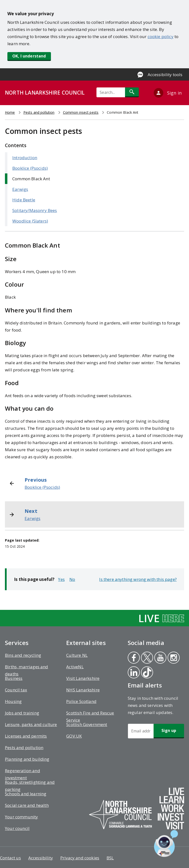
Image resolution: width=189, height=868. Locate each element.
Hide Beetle (24, 200)
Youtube (159, 658)
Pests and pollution (39, 112)
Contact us (10, 858)
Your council (17, 828)
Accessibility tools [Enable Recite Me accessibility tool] (165, 75)
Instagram (173, 658)
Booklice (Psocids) (30, 168)
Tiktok (147, 673)
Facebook (133, 658)
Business (14, 678)
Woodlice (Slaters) (30, 221)
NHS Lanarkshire (83, 690)
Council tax (16, 690)
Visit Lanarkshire (83, 678)
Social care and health (27, 805)
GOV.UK (74, 736)
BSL (110, 858)
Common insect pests (81, 112)
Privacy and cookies (80, 858)
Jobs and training (22, 713)
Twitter (147, 658)
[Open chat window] (166, 843)
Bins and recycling (23, 655)
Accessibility (41, 858)
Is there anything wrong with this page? (138, 579)
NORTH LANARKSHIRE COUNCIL (45, 93)
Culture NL (77, 655)
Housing (13, 701)
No (72, 579)
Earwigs (20, 189)
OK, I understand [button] (29, 56)
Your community (21, 817)
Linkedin (134, 673)
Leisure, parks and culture (31, 724)
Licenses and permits (26, 736)
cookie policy (161, 36)
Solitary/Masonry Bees (35, 210)
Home (10, 112)
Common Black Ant (31, 179)
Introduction (25, 158)
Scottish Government (87, 724)
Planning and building (27, 759)
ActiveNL (75, 667)
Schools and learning (26, 794)
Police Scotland (81, 701)
